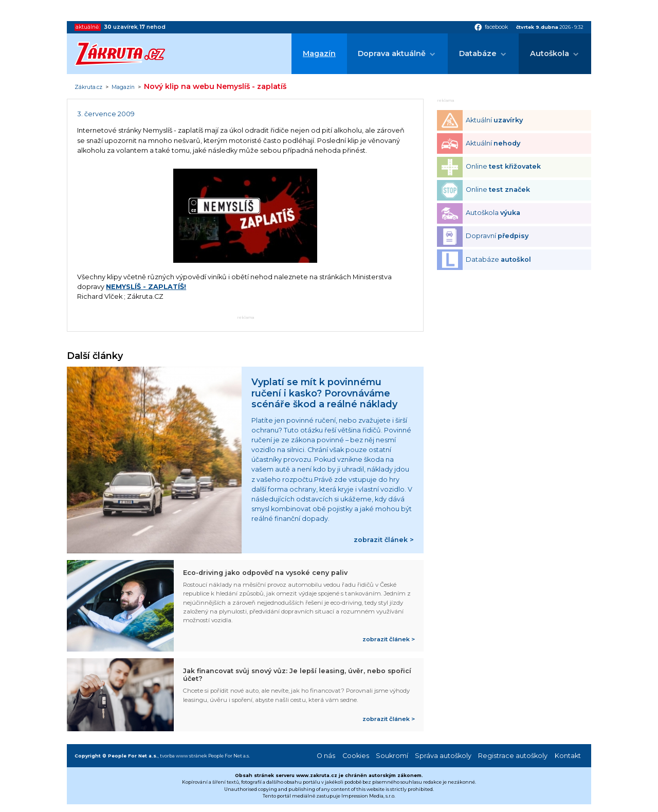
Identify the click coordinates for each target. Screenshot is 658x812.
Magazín (319, 53)
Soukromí (392, 756)
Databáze (478, 53)
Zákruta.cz (88, 87)
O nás (326, 756)
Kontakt (568, 756)
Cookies (356, 756)
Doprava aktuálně (392, 53)
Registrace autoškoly (513, 756)
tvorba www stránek (184, 756)
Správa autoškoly (443, 756)
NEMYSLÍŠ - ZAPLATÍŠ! (146, 287)
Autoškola (550, 53)
